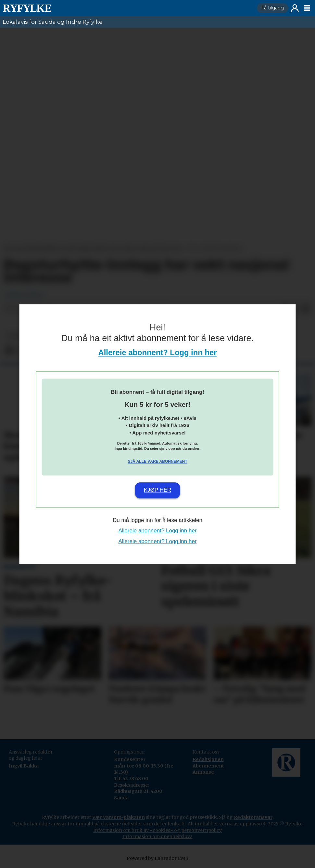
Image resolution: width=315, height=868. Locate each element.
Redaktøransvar (253, 817)
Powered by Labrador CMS (157, 858)
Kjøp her (158, 490)
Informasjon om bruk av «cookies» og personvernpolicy (157, 830)
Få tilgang (272, 8)
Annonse (203, 772)
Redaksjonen (208, 759)
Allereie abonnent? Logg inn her (158, 352)
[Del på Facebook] (9, 351)
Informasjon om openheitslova (157, 836)
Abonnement (208, 766)
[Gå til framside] (27, 8)
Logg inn (295, 8)
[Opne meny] (307, 8)
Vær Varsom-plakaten (119, 817)
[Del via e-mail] (306, 309)
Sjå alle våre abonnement (157, 462)
